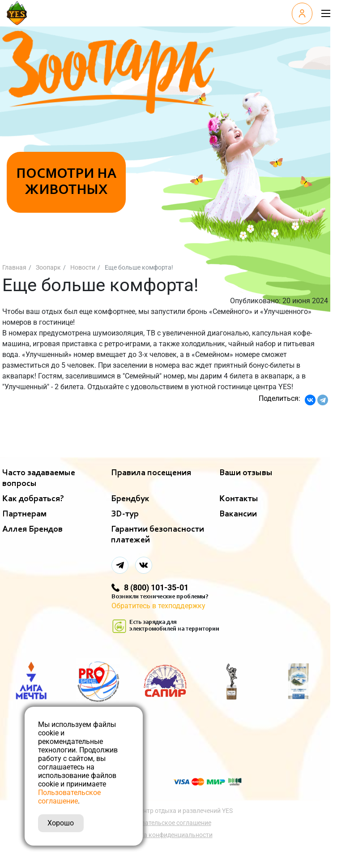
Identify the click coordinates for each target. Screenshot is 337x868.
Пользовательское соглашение (165, 823)
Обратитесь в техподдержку (158, 606)
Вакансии (238, 514)
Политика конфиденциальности (165, 835)
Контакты (239, 499)
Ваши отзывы (246, 473)
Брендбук (130, 499)
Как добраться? (33, 499)
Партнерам (24, 514)
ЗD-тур (125, 514)
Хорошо (61, 823)
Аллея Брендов (32, 529)
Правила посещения (151, 473)
